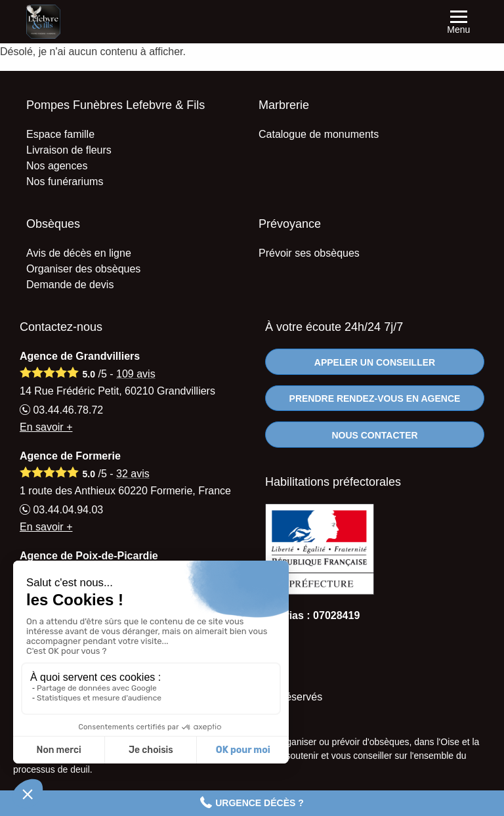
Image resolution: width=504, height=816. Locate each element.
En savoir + (46, 427)
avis (136, 374)
